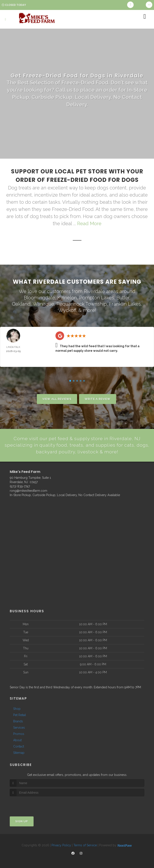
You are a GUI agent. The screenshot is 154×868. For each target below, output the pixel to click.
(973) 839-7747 (20, 486)
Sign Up (22, 821)
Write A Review (98, 398)
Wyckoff (67, 310)
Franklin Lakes (125, 304)
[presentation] (33, 804)
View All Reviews (57, 398)
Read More (89, 223)
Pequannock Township (82, 304)
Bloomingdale (39, 298)
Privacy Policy (61, 845)
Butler (123, 298)
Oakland (21, 304)
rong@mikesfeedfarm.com (28, 491)
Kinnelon (67, 298)
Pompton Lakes (97, 298)
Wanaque (43, 304)
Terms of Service (85, 845)
